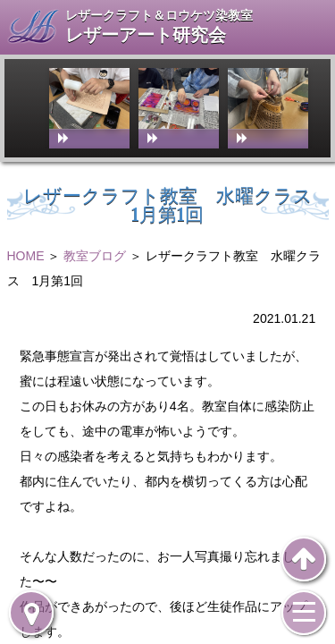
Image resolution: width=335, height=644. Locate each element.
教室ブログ (95, 256)
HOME (26, 256)
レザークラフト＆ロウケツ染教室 (159, 15)
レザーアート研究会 (146, 35)
